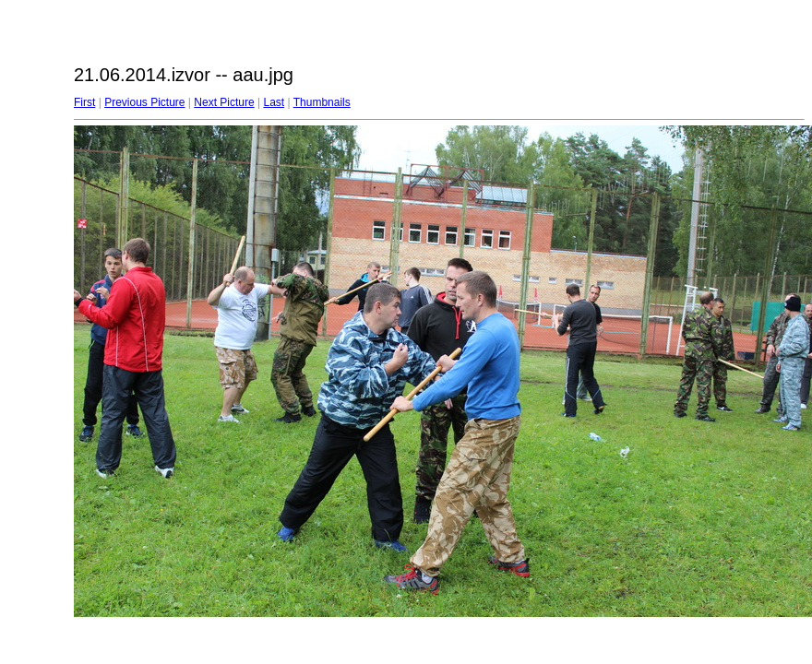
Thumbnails (322, 102)
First (84, 102)
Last (274, 102)
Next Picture (224, 102)
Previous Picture (144, 102)
